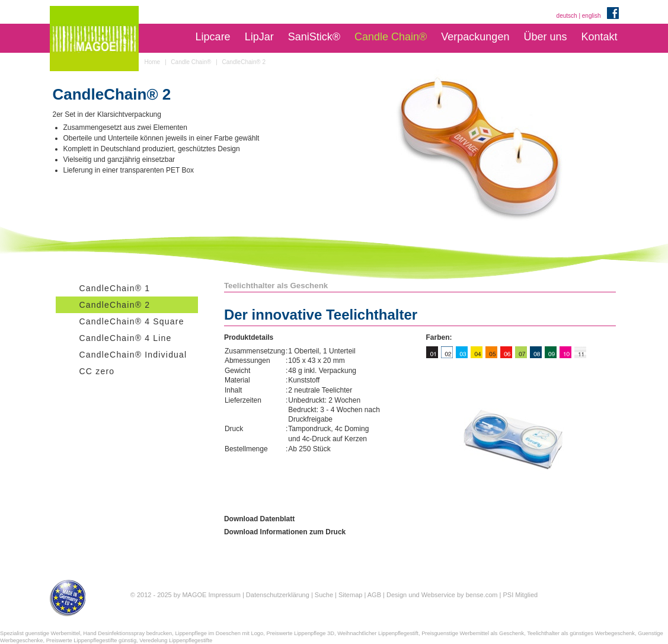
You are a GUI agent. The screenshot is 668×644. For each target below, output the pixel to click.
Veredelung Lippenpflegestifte (176, 640)
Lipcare (213, 37)
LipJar (259, 37)
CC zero (97, 371)
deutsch (567, 16)
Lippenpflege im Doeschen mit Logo (219, 633)
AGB (374, 595)
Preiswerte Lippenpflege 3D (300, 633)
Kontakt (599, 37)
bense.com (482, 595)
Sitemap (350, 595)
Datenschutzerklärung (278, 595)
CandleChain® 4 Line (126, 338)
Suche (324, 595)
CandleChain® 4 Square (132, 321)
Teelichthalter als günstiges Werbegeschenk (581, 633)
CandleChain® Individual (133, 355)
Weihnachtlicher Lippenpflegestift (378, 633)
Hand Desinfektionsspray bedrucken (127, 633)
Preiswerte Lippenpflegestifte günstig (91, 640)
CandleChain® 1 (115, 288)
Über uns (545, 37)
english (592, 16)
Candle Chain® (391, 37)
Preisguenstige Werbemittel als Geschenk (473, 633)
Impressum (224, 595)
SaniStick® (314, 37)
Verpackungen (475, 37)
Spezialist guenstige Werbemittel (40, 633)
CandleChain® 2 (115, 305)
